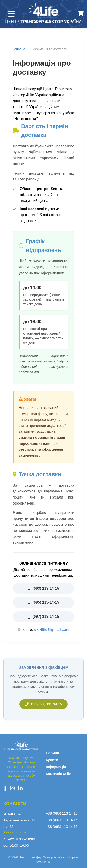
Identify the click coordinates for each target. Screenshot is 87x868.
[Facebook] (5, 788)
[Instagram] (12, 788)
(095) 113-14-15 (43, 602)
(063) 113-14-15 (43, 588)
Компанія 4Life (59, 774)
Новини (53, 753)
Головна (19, 49)
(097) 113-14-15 (43, 617)
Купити (52, 760)
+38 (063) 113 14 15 (62, 826)
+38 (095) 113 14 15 (62, 813)
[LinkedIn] (20, 788)
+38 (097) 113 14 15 (43, 704)
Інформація (56, 767)
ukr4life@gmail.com (52, 630)
